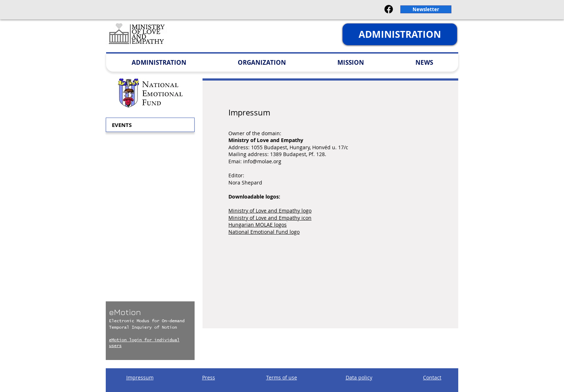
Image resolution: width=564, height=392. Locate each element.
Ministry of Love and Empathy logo (270, 211)
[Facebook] (389, 9)
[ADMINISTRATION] (400, 34)
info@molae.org (262, 161)
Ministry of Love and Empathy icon (270, 218)
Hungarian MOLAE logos (258, 225)
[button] (426, 9)
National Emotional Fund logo (264, 232)
